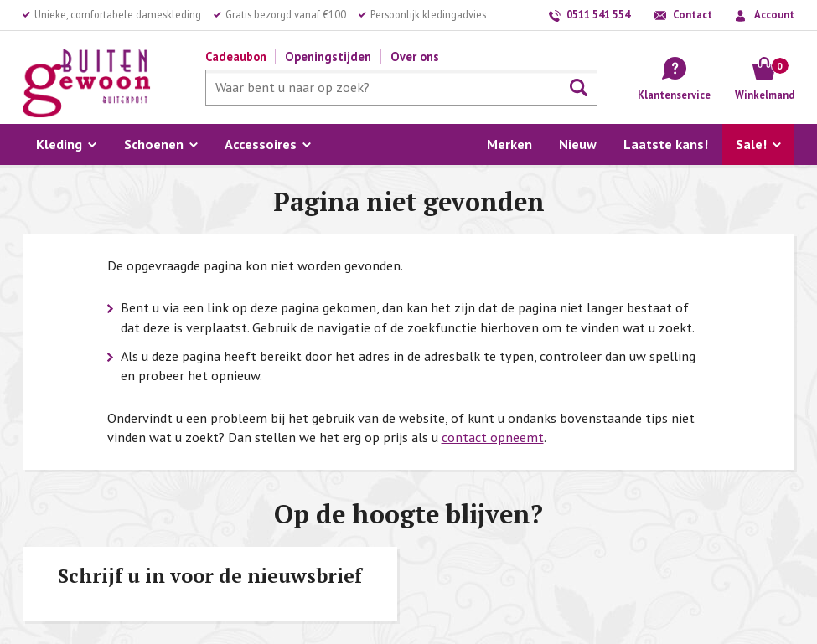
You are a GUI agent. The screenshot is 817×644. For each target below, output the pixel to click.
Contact (693, 14)
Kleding (59, 144)
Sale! (751, 144)
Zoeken (579, 88)
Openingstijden (328, 57)
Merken (509, 144)
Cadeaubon (236, 57)
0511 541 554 (598, 14)
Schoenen (154, 144)
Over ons (415, 57)
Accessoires (261, 144)
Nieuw (578, 144)
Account (774, 14)
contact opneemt (493, 437)
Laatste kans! (666, 144)
